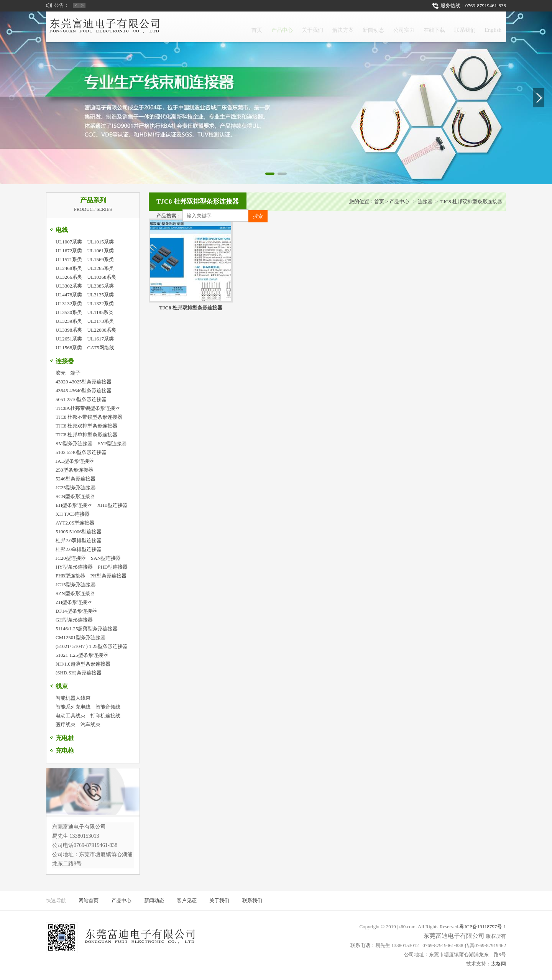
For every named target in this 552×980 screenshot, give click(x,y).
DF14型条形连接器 (76, 611)
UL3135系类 (101, 295)
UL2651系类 (69, 339)
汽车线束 (90, 724)
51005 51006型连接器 (79, 532)
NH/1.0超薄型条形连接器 (83, 664)
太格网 (499, 964)
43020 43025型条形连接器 (84, 382)
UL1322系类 (101, 303)
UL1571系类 (69, 259)
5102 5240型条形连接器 (81, 452)
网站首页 (89, 900)
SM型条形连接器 (74, 443)
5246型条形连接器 (76, 479)
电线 (62, 230)
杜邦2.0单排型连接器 (79, 549)
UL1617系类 (101, 339)
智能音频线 (108, 707)
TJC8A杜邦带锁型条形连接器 (88, 408)
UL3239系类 (69, 321)
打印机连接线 (105, 716)
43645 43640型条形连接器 (84, 391)
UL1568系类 (69, 348)
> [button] (83, 5)
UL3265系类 (101, 268)
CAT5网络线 (101, 348)
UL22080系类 (102, 330)
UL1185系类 (101, 312)
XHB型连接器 (113, 505)
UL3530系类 (69, 312)
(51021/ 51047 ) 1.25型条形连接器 (92, 646)
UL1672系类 (69, 251)
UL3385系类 (101, 286)
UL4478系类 (69, 295)
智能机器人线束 (73, 698)
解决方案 (301, 27)
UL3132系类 (69, 303)
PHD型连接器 (113, 567)
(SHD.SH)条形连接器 (79, 673)
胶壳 (61, 373)
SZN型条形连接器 (75, 593)
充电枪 (65, 751)
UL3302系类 (69, 286)
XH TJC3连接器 (73, 514)
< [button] (76, 5)
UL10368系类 (102, 277)
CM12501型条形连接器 (81, 637)
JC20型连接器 (71, 558)
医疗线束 (66, 724)
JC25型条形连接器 (76, 488)
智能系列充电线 (73, 707)
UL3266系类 (69, 277)
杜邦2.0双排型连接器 (79, 540)
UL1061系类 (101, 251)
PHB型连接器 (70, 576)
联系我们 (454, 27)
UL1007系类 (69, 242)
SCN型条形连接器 (75, 496)
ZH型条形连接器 (74, 602)
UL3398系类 (69, 330)
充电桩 (65, 738)
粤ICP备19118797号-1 (483, 927)
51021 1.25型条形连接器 (82, 655)
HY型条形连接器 (74, 567)
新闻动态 (339, 27)
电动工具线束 (71, 716)
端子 (76, 373)
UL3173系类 (101, 321)
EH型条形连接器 (74, 505)
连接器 (65, 361)
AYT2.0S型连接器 (75, 523)
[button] (270, 174)
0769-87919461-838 (486, 6)
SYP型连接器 (112, 443)
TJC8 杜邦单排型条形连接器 (86, 435)
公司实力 (378, 27)
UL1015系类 (101, 242)
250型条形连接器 (74, 470)
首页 (192, 27)
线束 (62, 686)
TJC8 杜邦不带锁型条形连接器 (89, 417)
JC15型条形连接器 (76, 585)
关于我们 (263, 27)
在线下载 (416, 27)
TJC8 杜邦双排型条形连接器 (86, 426)
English (490, 27)
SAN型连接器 (106, 558)
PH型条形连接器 (109, 576)
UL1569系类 (101, 259)
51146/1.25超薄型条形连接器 (87, 629)
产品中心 (224, 31)
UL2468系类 (69, 268)
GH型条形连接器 (74, 620)
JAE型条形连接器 (75, 461)
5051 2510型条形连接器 (81, 399)
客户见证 (187, 900)
